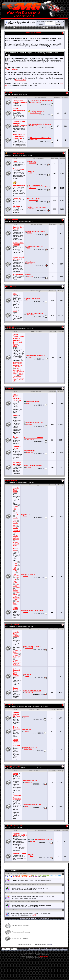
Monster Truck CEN (15, 524)
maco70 (26, 731)
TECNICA (9, 388)
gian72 (27, 676)
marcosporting (28, 749)
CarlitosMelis (30, 439)
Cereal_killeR (30, 452)
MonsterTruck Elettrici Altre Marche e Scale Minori (17, 663)
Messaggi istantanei (33, 33)
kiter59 (34, 915)
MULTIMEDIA (11, 286)
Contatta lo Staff (34, 949)
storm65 (30, 233)
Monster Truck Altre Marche (16, 544)
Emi (27, 300)
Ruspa (29, 357)
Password (40, 24)
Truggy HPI (15, 571)
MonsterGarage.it (35, 102)
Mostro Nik (33, 140)
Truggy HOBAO (15, 582)
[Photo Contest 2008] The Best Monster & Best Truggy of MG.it (18, 378)
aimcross (30, 276)
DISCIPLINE (10, 705)
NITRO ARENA (11, 480)
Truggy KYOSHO (16, 575)
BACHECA (10, 93)
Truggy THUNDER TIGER (16, 598)
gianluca (30, 263)
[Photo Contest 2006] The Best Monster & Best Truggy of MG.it (18, 364)
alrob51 (33, 841)
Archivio (56, 949)
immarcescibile (33, 200)
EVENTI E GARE (12, 220)
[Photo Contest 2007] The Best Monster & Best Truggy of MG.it (18, 371)
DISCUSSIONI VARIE (15, 154)
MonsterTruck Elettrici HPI (17, 656)
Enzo (25, 717)
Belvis (30, 173)
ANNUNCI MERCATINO (14, 826)
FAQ (14, 27)
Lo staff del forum (43, 918)
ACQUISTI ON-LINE (13, 766)
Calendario (44, 27)
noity (27, 403)
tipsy (29, 248)
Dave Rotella (33, 163)
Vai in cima (63, 949)
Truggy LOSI (15, 568)
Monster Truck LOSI (15, 519)
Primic (25, 516)
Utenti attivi (8, 874)
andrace (26, 576)
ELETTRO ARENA (12, 624)
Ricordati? (60, 22)
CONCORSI (10, 327)
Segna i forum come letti (28, 918)
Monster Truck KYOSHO (16, 537)
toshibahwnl (34, 126)
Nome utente (41, 22)
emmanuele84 (29, 648)
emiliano (29, 467)
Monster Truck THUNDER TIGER (16, 530)
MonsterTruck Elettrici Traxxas (17, 652)
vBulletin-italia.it (43, 956)
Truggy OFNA (15, 564)
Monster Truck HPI (16, 514)
